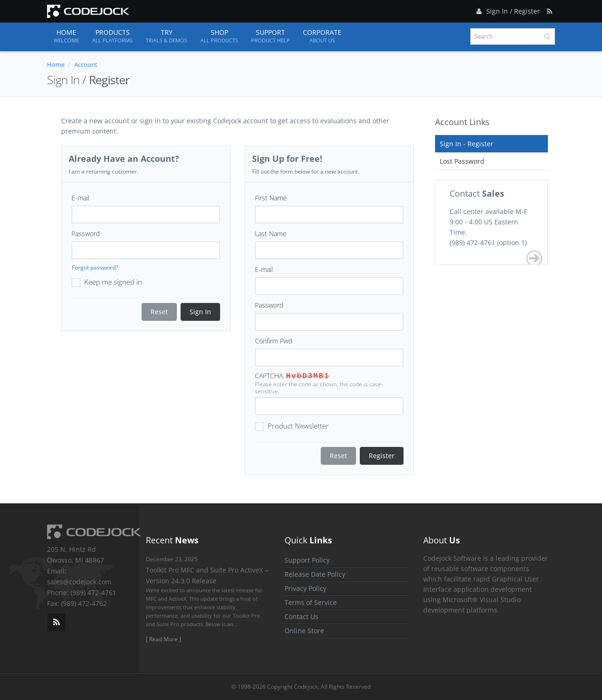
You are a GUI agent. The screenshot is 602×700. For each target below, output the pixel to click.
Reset (159, 312)
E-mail (80, 198)
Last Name (271, 234)
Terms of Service (311, 602)
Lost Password (462, 161)
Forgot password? (95, 267)
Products (112, 36)
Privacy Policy (305, 588)
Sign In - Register (467, 144)
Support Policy (307, 560)
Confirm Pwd (273, 341)
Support (270, 36)
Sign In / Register (507, 10)
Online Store (304, 631)
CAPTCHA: (269, 376)
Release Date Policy (315, 574)
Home (66, 36)
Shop (219, 36)
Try (166, 36)
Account (86, 64)
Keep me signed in (107, 281)
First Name (271, 198)
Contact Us (301, 616)
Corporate (322, 36)
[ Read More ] (163, 639)
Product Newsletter (292, 425)
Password (86, 234)
